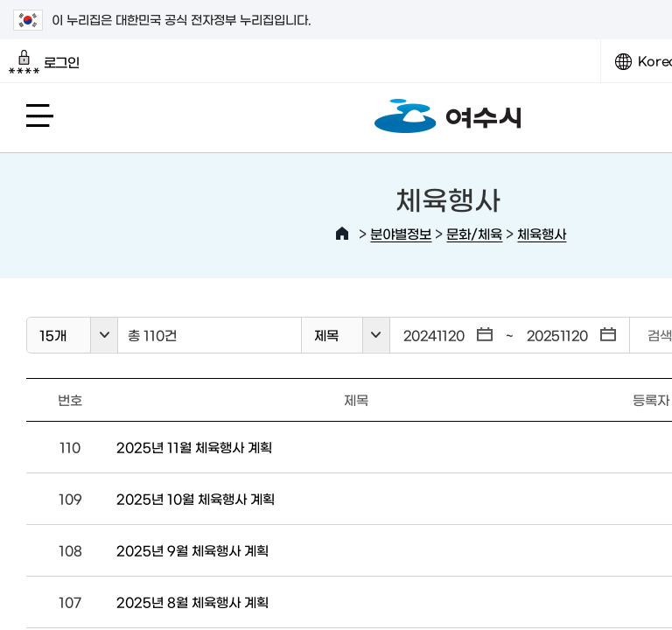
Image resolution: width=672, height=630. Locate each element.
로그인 (44, 62)
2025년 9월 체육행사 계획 (192, 550)
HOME (342, 234)
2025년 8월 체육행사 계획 (192, 602)
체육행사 (542, 233)
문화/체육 (474, 233)
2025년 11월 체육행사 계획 (194, 447)
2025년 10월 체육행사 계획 (196, 498)
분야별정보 (401, 233)
